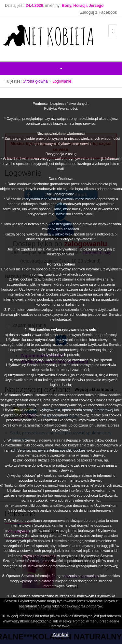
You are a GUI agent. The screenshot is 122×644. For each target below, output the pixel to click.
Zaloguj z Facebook (99, 12)
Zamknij (61, 635)
